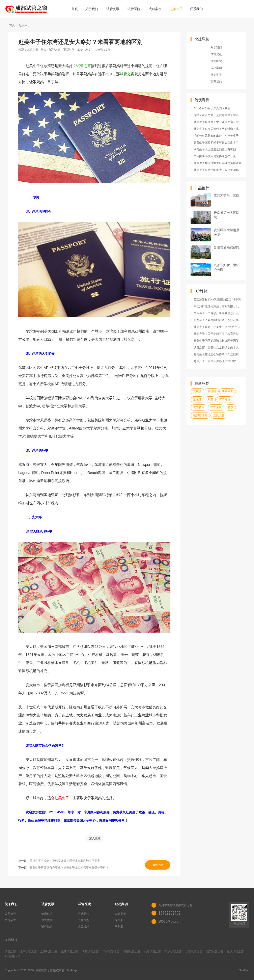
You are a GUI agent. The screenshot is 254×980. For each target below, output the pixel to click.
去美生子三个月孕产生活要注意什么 (216, 313)
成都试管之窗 (90, 951)
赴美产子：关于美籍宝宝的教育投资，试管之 (218, 334)
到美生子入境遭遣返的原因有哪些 (215, 149)
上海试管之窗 (49, 951)
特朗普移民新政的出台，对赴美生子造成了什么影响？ (218, 136)
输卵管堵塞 (200, 415)
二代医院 (84, 920)
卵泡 (210, 399)
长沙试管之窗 (152, 951)
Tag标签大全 (13, 956)
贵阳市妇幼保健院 (227, 248)
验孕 (230, 407)
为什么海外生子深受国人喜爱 (212, 108)
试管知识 (47, 927)
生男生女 (228, 391)
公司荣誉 (10, 920)
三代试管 (219, 415)
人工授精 (84, 927)
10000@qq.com (170, 921)
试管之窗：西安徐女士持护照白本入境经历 (218, 347)
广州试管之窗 (111, 951)
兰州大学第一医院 (227, 195)
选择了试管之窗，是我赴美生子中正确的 (218, 115)
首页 (75, 9)
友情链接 (11, 940)
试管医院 (134, 9)
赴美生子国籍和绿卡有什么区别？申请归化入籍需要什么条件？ (218, 142)
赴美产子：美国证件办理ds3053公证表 (218, 361)
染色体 (197, 399)
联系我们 (196, 9)
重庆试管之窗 (69, 951)
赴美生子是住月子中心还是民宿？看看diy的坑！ (218, 122)
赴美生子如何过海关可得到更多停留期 (218, 163)
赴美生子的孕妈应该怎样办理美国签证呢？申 (218, 341)
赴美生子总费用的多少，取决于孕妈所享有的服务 (218, 170)
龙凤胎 (197, 391)
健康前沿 (47, 914)
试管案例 (120, 914)
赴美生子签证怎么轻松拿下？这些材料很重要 (218, 354)
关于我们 (92, 9)
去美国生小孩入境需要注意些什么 (215, 156)
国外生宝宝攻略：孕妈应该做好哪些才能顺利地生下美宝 (65, 861)
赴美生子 (176, 9)
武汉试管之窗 (173, 951)
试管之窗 (10, 951)
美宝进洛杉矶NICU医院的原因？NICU (217, 299)
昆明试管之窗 (194, 951)
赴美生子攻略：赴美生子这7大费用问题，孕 (218, 327)
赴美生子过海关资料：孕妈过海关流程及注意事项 (218, 129)
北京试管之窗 (28, 951)
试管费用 (199, 407)
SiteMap (71, 970)
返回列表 (158, 865)
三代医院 (84, 914)
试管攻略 (47, 920)
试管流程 (225, 399)
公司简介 (10, 914)
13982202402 (169, 913)
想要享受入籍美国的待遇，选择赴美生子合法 (218, 320)
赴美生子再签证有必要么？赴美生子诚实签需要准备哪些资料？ (69, 868)
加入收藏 (95, 838)
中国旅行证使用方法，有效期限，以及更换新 (218, 306)
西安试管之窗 (215, 951)
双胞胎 (212, 391)
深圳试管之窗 (235, 951)
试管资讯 (113, 9)
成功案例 (155, 9)
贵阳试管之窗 (132, 951)
